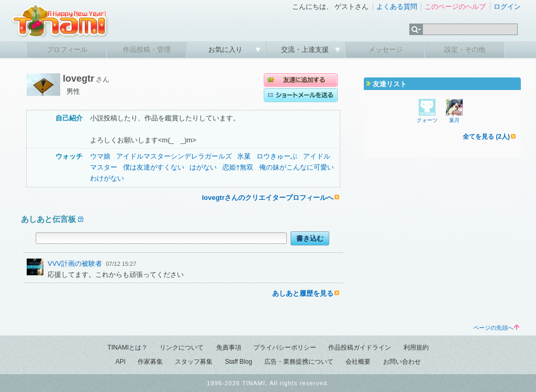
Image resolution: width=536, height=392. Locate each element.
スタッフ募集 (194, 362)
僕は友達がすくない (154, 167)
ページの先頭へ (496, 328)
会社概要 (358, 362)
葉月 (454, 120)
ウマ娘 (100, 156)
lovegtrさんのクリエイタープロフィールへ (268, 198)
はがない (203, 167)
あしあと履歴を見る (303, 293)
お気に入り (226, 49)
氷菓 (244, 156)
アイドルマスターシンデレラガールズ (174, 156)
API (120, 362)
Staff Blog (239, 362)
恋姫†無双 (238, 167)
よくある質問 (397, 7)
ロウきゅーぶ (277, 156)
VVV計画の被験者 (75, 264)
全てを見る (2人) (486, 137)
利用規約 (416, 348)
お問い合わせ (402, 362)
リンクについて (182, 348)
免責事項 (229, 348)
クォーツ (427, 120)
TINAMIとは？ (127, 348)
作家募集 (150, 362)
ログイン (507, 7)
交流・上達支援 (306, 49)
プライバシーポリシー (285, 348)
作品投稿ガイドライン (360, 348)
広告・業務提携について (299, 362)
